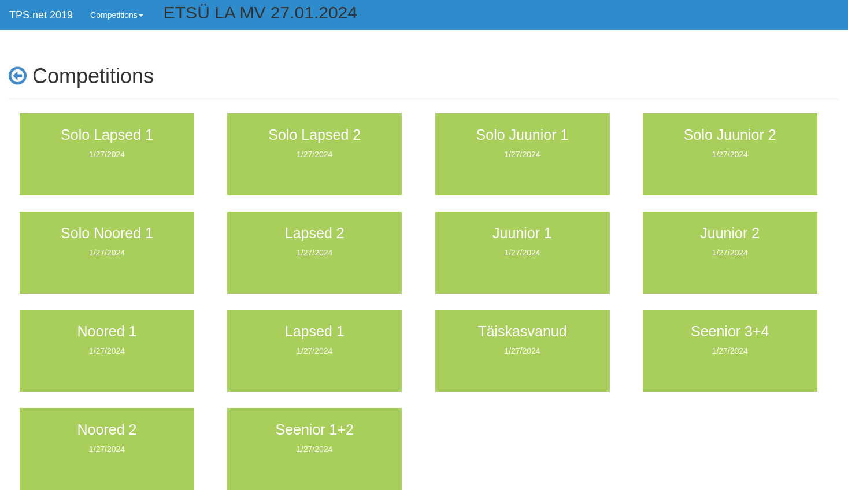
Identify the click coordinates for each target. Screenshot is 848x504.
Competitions (117, 15)
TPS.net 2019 (41, 15)
